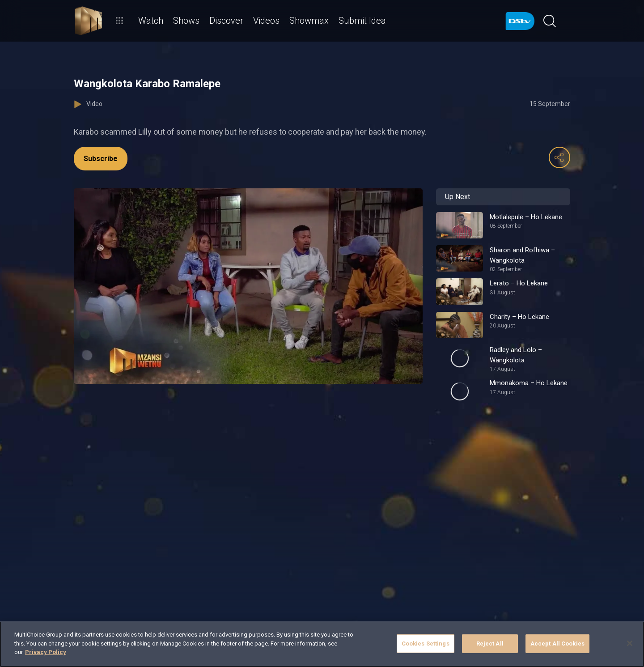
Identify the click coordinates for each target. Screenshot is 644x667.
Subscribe (101, 159)
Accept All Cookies (557, 644)
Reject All (490, 644)
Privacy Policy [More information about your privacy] (46, 652)
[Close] (630, 643)
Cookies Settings (426, 644)
